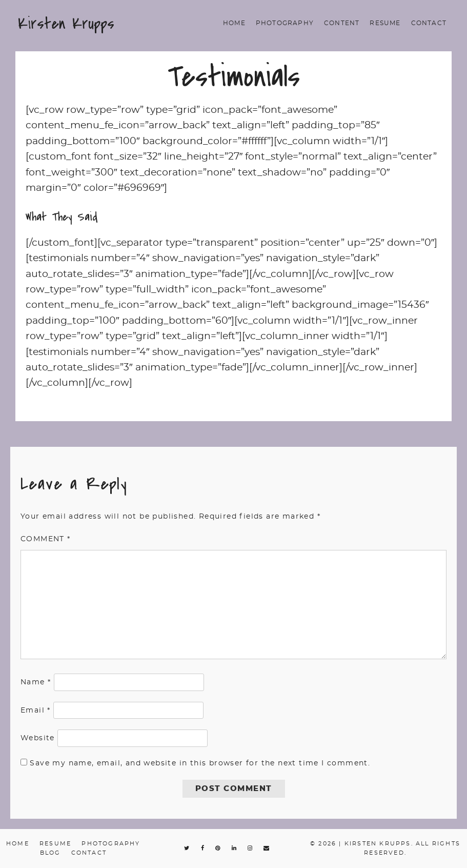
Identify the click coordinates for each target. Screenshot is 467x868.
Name (36, 682)
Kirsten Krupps (66, 24)
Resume (385, 23)
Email (36, 711)
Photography (285, 23)
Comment (46, 539)
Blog (50, 853)
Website (38, 738)
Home (234, 23)
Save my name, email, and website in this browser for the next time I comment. (200, 763)
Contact (429, 23)
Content (342, 23)
